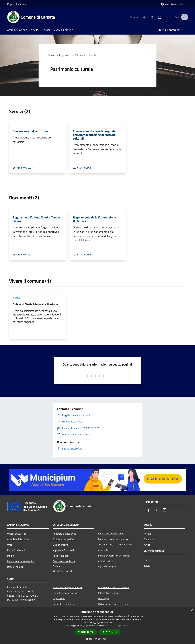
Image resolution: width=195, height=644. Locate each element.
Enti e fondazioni (16, 550)
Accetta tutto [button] (86, 632)
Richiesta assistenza (63, 604)
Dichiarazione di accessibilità (113, 604)
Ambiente (103, 550)
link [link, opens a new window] (127, 626)
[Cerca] (184, 17)
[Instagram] (157, 17)
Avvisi (147, 545)
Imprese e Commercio (64, 550)
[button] (97, 639)
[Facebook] (141, 17)
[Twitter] (149, 17)
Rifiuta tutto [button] (110, 632)
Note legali (104, 598)
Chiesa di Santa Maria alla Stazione (35, 304)
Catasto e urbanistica (64, 561)
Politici (11, 556)
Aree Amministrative (18, 539)
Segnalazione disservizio (65, 593)
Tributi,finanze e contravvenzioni (115, 545)
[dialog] (97, 626)
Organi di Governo (17, 534)
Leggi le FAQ (59, 598)
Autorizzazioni (106, 561)
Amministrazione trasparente (113, 587)
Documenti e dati (16, 567)
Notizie (147, 534)
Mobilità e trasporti (63, 571)
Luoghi (147, 560)
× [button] (192, 611)
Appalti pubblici (61, 556)
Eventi (147, 565)
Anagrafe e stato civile (64, 534)
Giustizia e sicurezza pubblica (113, 539)
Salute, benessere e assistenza (114, 556)
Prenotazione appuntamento (68, 587)
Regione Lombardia (17, 4)
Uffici (10, 545)
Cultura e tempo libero (64, 539)
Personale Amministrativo (21, 561)
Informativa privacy (108, 593)
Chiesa (16, 298)
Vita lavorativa (60, 545)
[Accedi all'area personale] (172, 4)
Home (51, 55)
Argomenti (64, 55)
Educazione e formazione (111, 533)
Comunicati (149, 539)
